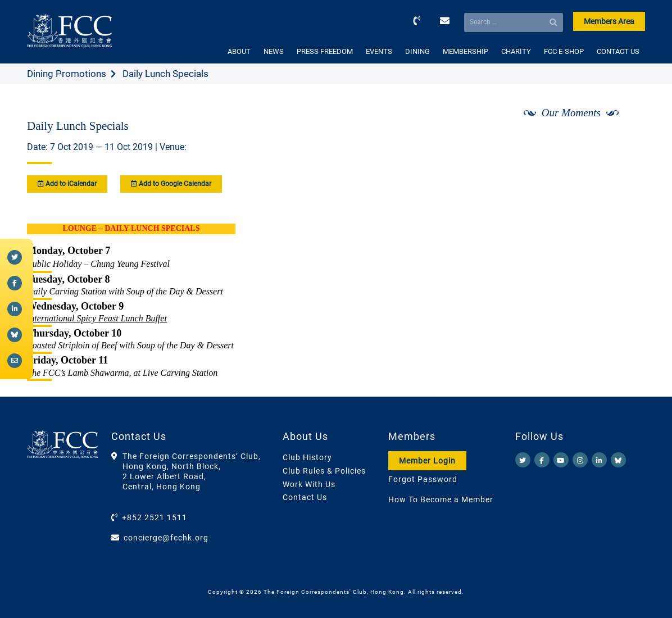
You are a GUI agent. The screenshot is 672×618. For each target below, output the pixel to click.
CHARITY (516, 51)
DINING (417, 51)
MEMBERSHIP (466, 51)
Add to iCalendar (67, 184)
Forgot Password (423, 479)
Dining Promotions (67, 74)
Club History (307, 457)
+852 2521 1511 (155, 517)
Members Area (609, 21)
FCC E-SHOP (564, 51)
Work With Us (309, 484)
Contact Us (305, 497)
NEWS (274, 51)
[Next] (624, 142)
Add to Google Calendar (171, 184)
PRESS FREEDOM (325, 51)
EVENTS (379, 51)
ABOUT (239, 51)
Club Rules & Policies (324, 471)
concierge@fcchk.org (166, 538)
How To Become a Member (441, 499)
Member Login (427, 461)
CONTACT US (618, 51)
